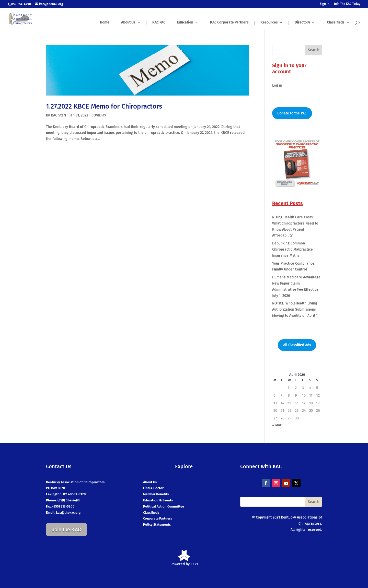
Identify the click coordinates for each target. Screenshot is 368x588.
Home (105, 23)
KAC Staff (59, 115)
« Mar (277, 425)
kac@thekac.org (68, 513)
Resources (269, 23)
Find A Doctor (153, 488)
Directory (302, 23)
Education (185, 23)
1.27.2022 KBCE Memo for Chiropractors (104, 106)
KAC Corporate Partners (229, 23)
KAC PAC (159, 23)
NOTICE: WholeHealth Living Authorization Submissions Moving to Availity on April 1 (295, 309)
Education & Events (158, 500)
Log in (277, 85)
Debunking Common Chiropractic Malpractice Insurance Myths (292, 249)
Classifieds (336, 23)
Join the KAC (66, 530)
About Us (128, 23)
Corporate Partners (158, 518)
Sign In (325, 4)
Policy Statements (157, 525)
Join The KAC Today (347, 4)
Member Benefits (156, 494)
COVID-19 (99, 115)
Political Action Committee (164, 506)
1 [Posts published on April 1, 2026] (289, 388)
